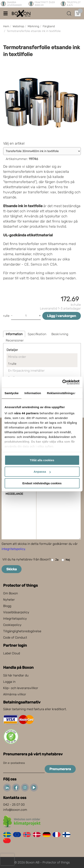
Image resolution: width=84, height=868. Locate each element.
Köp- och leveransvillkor (21, 688)
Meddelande (14, 494)
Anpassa (42, 472)
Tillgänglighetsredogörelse (22, 631)
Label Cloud (12, 653)
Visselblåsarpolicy (16, 612)
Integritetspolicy (15, 619)
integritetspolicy (13, 549)
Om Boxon (10, 593)
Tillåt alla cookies (42, 460)
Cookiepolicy (12, 625)
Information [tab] (33, 393)
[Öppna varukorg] (78, 13)
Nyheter (9, 600)
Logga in (9, 682)
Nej (66, 560)
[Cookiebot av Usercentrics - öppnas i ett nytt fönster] (62, 382)
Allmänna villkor (15, 694)
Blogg (7, 606)
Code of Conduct (15, 637)
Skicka (12, 569)
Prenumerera (60, 769)
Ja (55, 560)
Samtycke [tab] (12, 393)
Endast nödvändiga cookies (42, 483)
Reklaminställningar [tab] (61, 393)
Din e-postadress (14, 763)
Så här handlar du (16, 675)
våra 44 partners (26, 413)
